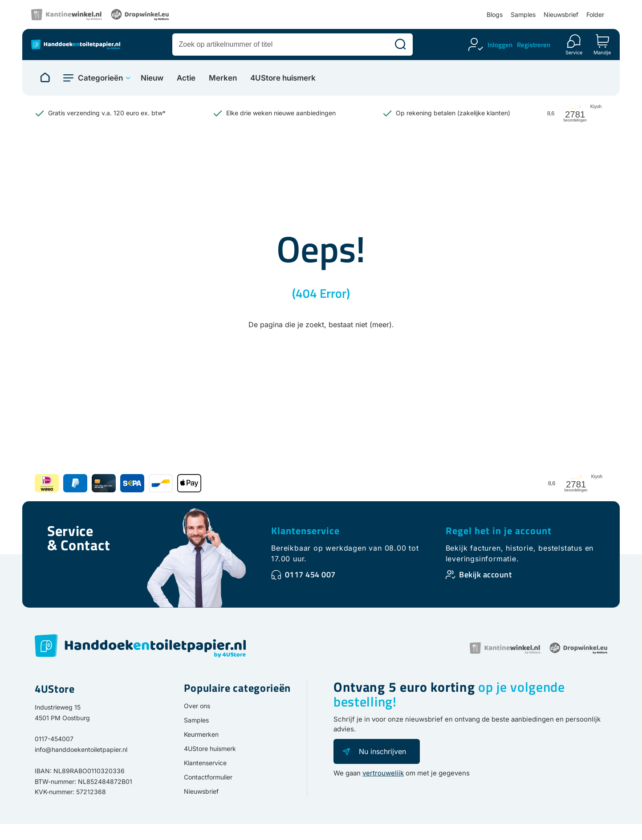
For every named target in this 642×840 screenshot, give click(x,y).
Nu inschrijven (382, 751)
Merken (223, 78)
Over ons (197, 706)
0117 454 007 (310, 574)
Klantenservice (305, 531)
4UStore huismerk (283, 78)
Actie (186, 78)
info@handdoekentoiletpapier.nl (81, 749)
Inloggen (500, 45)
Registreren (534, 45)
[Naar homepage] (45, 78)
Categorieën (100, 78)
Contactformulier (208, 777)
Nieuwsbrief (561, 14)
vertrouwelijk (383, 773)
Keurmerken (201, 734)
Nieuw (152, 78)
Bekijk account (485, 574)
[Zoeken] (400, 45)
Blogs (495, 14)
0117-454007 (54, 739)
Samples (523, 14)
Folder (595, 14)
